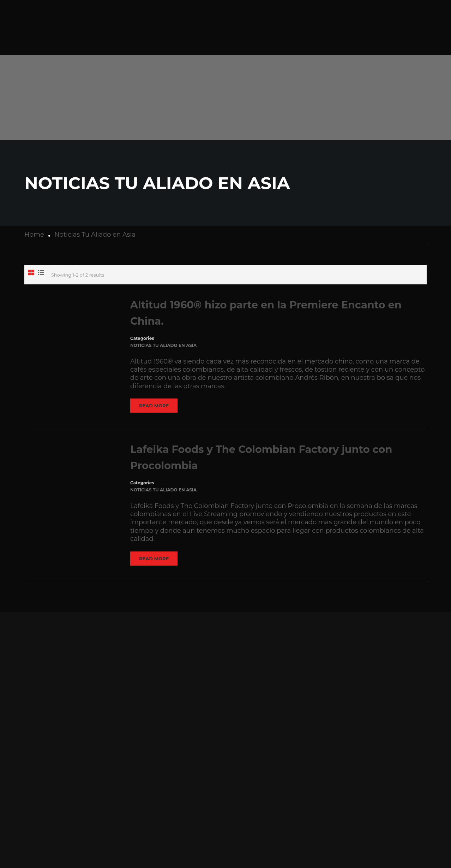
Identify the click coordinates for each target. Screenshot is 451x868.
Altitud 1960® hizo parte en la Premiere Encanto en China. (266, 313)
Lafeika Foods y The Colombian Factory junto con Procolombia (261, 457)
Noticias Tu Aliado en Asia (163, 345)
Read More (154, 406)
